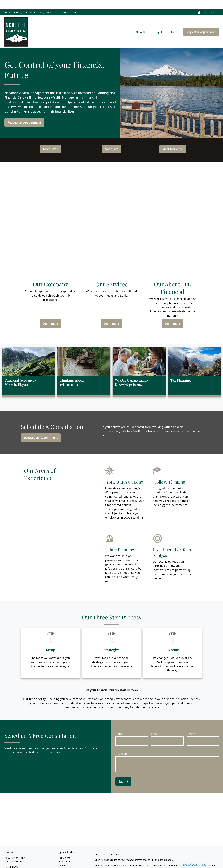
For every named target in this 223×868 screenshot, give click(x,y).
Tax (61, 863)
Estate (62, 856)
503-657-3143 (67, 3)
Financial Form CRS (109, 845)
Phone (191, 724)
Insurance (64, 860)
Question (121, 744)
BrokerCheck (166, 851)
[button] (141, 23)
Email (155, 724)
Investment (64, 852)
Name (119, 724)
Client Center (206, 3)
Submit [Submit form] (123, 772)
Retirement (64, 849)
